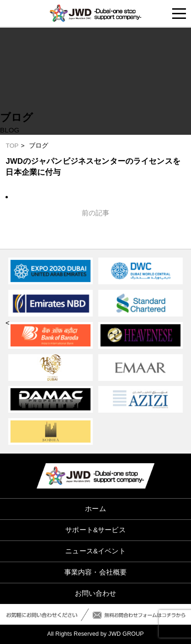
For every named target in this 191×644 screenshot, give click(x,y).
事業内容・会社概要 (95, 572)
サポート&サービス (95, 530)
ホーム (95, 509)
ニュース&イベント (95, 551)
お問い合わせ (96, 593)
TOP (12, 146)
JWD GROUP (126, 634)
